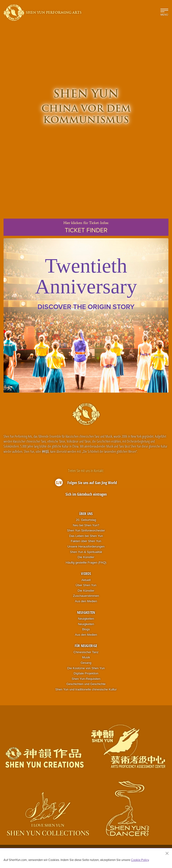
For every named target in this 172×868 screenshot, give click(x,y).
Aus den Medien (86, 601)
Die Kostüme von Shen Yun (86, 668)
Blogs (86, 629)
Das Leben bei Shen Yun (86, 536)
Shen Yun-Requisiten (86, 679)
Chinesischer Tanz (86, 652)
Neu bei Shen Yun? (86, 525)
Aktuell (86, 580)
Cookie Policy (140, 860)
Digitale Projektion (86, 673)
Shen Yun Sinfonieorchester (86, 530)
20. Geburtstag (86, 520)
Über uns (86, 514)
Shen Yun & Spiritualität (86, 552)
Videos (86, 573)
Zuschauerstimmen (86, 596)
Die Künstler (86, 557)
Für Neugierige (86, 646)
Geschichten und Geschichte (86, 684)
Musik (86, 657)
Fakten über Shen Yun (86, 541)
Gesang (86, 663)
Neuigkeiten (86, 612)
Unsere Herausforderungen (86, 546)
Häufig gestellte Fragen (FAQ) (86, 563)
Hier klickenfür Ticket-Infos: (86, 227)
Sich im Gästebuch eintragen (86, 494)
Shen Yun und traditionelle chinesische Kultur (86, 689)
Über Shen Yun (86, 585)
